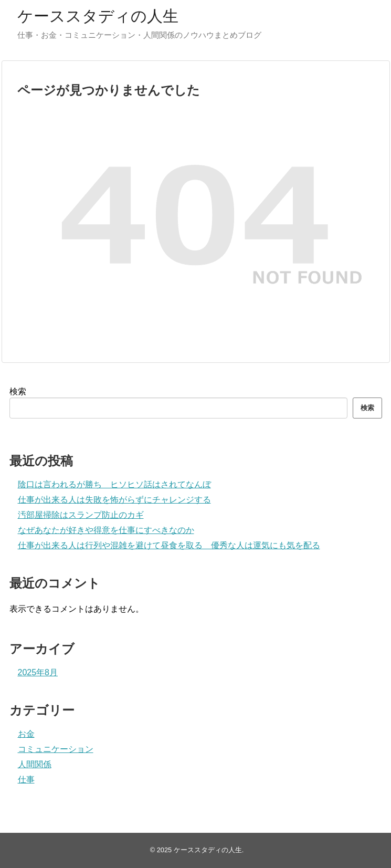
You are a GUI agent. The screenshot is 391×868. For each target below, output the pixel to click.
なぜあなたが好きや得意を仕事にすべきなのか (106, 530)
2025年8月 (38, 672)
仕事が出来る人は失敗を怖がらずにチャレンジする (114, 500)
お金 (26, 734)
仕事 (26, 780)
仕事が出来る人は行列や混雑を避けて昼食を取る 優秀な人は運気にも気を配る (169, 545)
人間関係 (35, 764)
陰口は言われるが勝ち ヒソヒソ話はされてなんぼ (114, 484)
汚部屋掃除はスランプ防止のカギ (81, 515)
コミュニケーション (56, 749)
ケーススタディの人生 (98, 16)
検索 (18, 391)
